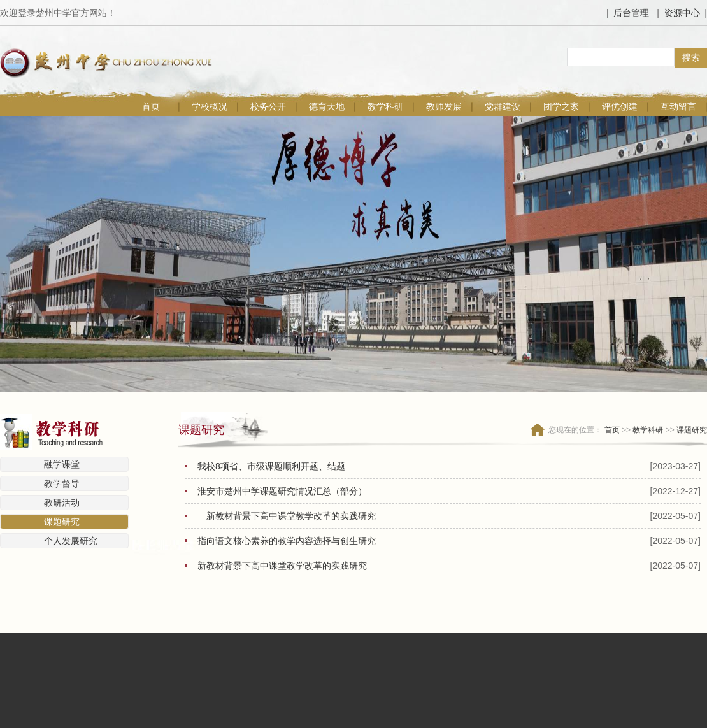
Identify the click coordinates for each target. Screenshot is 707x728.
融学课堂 (62, 464)
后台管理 (631, 13)
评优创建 (620, 106)
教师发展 (444, 106)
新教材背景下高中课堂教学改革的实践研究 (291, 516)
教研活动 (62, 503)
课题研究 (62, 522)
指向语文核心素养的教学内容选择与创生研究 (287, 541)
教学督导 (62, 483)
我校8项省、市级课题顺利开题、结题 (271, 466)
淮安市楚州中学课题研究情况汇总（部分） (282, 491)
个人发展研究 (71, 541)
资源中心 (682, 13)
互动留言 (678, 106)
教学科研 (385, 106)
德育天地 (327, 106)
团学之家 (561, 106)
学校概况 (210, 106)
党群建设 (503, 106)
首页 (151, 106)
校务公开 (268, 106)
